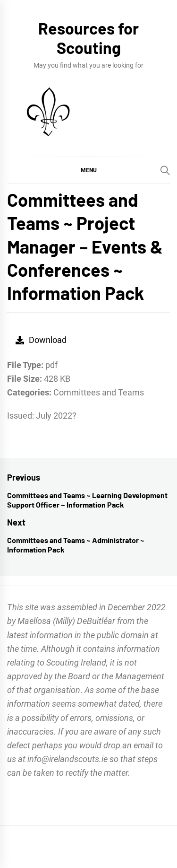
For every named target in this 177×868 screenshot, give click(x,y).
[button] (88, 170)
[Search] (165, 170)
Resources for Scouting (88, 38)
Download (41, 340)
